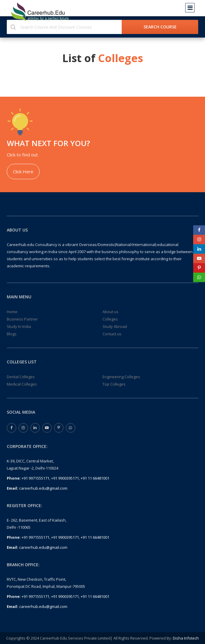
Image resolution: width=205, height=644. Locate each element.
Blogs (12, 334)
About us (110, 312)
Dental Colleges (21, 377)
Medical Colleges (22, 384)
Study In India (19, 326)
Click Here (23, 171)
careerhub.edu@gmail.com (43, 488)
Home (12, 312)
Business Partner (22, 319)
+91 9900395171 (65, 478)
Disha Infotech (186, 638)
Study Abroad (115, 326)
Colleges (110, 319)
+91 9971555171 (35, 478)
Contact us (112, 334)
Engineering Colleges (121, 377)
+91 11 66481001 (95, 478)
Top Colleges (114, 384)
